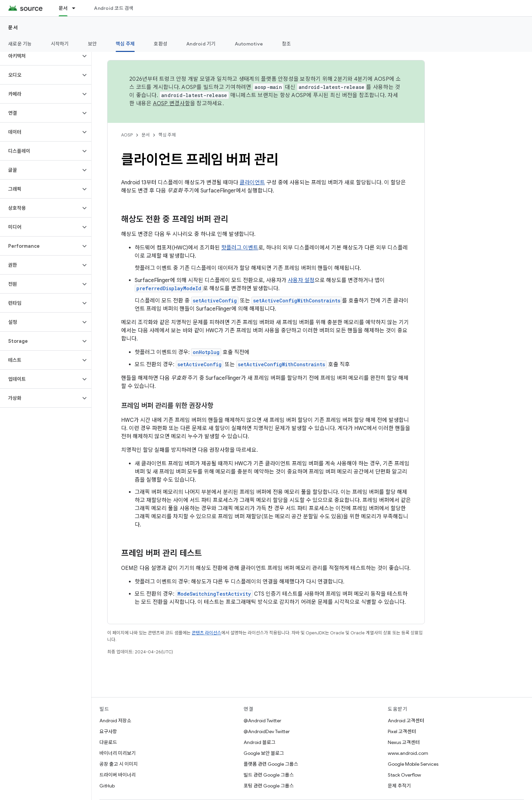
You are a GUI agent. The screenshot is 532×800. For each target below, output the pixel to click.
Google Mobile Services (413, 764)
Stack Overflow (404, 775)
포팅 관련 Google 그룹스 (269, 786)
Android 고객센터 (406, 721)
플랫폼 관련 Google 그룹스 (271, 764)
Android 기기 (201, 44)
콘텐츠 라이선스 (206, 633)
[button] (40, 56)
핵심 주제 (167, 135)
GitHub (107, 786)
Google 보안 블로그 (264, 753)
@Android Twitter (262, 721)
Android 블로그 (260, 742)
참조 (287, 44)
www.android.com (408, 753)
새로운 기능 (20, 44)
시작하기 (60, 44)
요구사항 (108, 731)
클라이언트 (252, 183)
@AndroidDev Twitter (267, 731)
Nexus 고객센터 (404, 742)
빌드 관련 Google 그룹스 (269, 775)
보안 (92, 44)
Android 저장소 (115, 721)
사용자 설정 (301, 280)
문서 (13, 27)
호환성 (160, 44)
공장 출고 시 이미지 (119, 764)
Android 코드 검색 (114, 8)
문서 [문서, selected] (63, 8)
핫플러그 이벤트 (240, 248)
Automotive (249, 44)
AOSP (127, 135)
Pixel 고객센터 (402, 731)
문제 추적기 (399, 786)
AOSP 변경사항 (172, 104)
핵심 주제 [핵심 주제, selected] (125, 44)
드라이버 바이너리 (118, 775)
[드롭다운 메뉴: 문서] (77, 8)
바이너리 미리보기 (118, 753)
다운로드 (108, 742)
